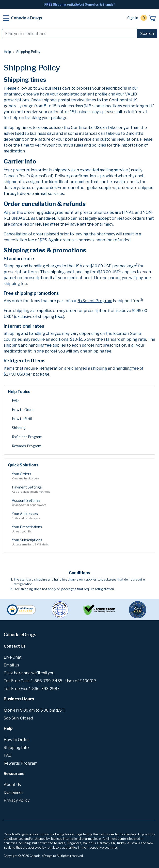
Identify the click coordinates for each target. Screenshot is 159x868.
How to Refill (22, 419)
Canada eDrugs (27, 18)
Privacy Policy (17, 800)
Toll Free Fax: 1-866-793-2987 (32, 689)
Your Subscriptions (79, 542)
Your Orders (79, 476)
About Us (12, 785)
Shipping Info (16, 748)
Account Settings (79, 503)
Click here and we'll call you (29, 673)
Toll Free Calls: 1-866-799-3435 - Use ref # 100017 (50, 681)
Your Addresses (79, 516)
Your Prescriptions (79, 529)
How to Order (23, 410)
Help (7, 52)
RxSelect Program (27, 437)
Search (147, 34)
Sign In (133, 18)
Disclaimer (14, 793)
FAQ (15, 400)
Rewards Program (27, 446)
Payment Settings (79, 489)
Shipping (19, 428)
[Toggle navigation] (6, 18)
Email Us (11, 665)
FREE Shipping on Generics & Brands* (80, 5)
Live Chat (13, 657)
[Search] (70, 34)
